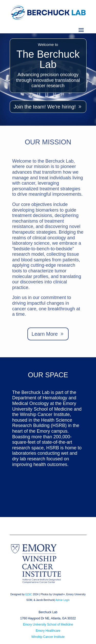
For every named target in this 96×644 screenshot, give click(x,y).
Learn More (45, 334)
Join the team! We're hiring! (45, 107)
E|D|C (29, 594)
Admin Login (63, 600)
